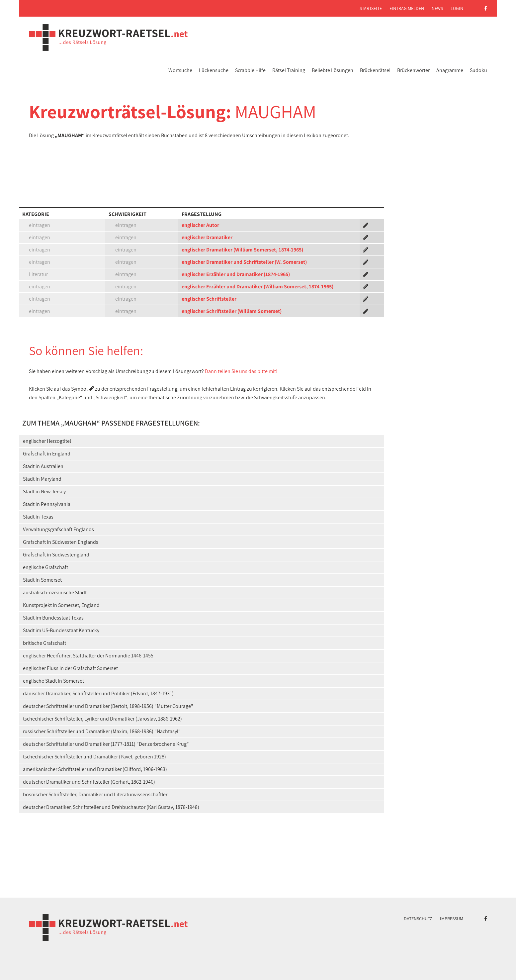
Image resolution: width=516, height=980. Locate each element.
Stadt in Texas (38, 517)
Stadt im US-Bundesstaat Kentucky (61, 630)
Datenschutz (418, 919)
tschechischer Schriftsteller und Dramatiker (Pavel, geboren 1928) (94, 757)
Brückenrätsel (375, 70)
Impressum (452, 919)
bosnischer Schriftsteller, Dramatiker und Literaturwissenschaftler (95, 794)
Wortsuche (180, 70)
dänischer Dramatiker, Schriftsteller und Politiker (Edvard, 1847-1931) (98, 693)
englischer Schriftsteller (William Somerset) (232, 311)
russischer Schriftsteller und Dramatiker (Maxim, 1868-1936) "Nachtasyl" (102, 731)
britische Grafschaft (44, 643)
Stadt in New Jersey (44, 491)
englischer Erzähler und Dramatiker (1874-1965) (236, 274)
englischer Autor (200, 225)
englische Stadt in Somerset (53, 681)
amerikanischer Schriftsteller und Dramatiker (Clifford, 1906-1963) (95, 769)
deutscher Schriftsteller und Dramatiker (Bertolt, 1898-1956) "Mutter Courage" (108, 706)
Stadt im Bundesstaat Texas (53, 618)
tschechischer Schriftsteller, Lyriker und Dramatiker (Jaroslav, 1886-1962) (102, 719)
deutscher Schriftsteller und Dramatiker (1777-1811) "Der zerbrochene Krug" (106, 744)
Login (457, 8)
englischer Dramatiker (207, 237)
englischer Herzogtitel (47, 441)
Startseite (371, 8)
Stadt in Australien (43, 466)
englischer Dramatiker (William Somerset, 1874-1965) (242, 250)
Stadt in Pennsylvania (47, 504)
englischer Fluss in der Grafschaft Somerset (70, 668)
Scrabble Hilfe (250, 70)
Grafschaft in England (47, 454)
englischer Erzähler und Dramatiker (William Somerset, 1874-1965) (258, 287)
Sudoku (478, 70)
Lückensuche (214, 70)
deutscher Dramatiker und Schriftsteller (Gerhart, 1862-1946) (89, 782)
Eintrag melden (407, 8)
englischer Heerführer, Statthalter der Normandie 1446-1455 (88, 656)
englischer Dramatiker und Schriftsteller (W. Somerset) (244, 262)
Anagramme (450, 70)
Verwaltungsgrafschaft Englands (58, 529)
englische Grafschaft (45, 567)
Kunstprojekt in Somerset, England (61, 605)
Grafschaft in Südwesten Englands (61, 542)
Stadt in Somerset (42, 580)
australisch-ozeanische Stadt (55, 592)
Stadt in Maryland (42, 479)
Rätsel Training (289, 70)
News (437, 8)
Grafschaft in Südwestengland (56, 555)
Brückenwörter (413, 70)
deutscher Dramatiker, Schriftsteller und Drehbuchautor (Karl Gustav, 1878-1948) (111, 807)
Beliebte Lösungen (333, 70)
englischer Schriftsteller (209, 299)
